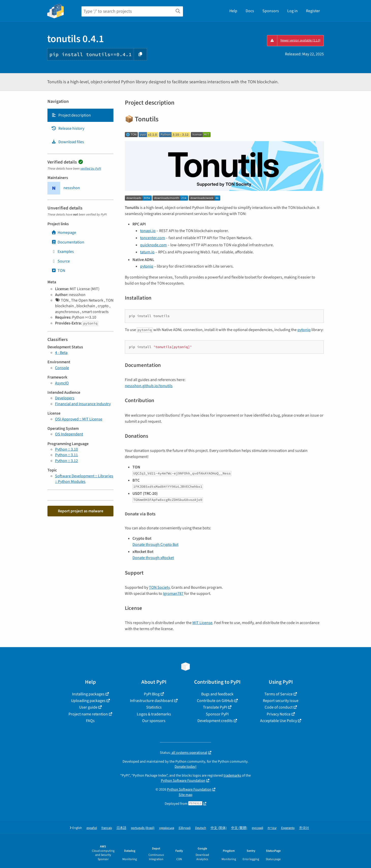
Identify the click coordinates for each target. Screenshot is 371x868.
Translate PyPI (215, 707)
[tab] (80, 115)
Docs (250, 11)
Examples (63, 252)
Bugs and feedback (217, 694)
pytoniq (147, 266)
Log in (292, 11)
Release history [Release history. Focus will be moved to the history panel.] (68, 128)
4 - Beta (61, 353)
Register (313, 11)
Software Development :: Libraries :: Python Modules (84, 479)
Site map (185, 795)
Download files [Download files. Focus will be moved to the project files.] (68, 142)
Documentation (68, 242)
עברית (272, 828)
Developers (65, 398)
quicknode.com (153, 245)
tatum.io (147, 252)
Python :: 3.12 (66, 461)
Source (61, 261)
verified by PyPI (91, 169)
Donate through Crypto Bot (155, 545)
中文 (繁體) (239, 828)
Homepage (64, 233)
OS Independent (69, 434)
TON (58, 271)
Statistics (154, 707)
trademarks (232, 775)
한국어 (304, 828)
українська (167, 828)
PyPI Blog (152, 694)
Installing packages (88, 694)
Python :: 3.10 (66, 449)
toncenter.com (153, 238)
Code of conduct (279, 707)
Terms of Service (279, 694)
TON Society (159, 587)
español (92, 828)
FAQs (90, 721)
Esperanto (288, 828)
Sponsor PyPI (217, 714)
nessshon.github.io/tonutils (149, 386)
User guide (88, 707)
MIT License (202, 623)
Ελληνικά (185, 828)
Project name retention (88, 714)
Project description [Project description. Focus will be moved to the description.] (71, 115)
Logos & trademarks (154, 714)
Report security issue (281, 701)
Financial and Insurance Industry (83, 404)
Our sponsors (154, 721)
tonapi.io (148, 231)
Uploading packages (88, 701)
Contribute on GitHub (215, 701)
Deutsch (201, 828)
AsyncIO (62, 383)
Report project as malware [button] (81, 511)
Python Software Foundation (183, 781)
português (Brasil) (143, 828)
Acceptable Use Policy (279, 721)
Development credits (215, 721)
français (107, 828)
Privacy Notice (279, 714)
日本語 (121, 828)
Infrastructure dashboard (152, 701)
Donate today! (185, 767)
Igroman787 (173, 594)
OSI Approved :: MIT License (79, 419)
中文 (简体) (219, 828)
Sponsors (271, 11)
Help (233, 11)
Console (62, 368)
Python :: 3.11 (66, 455)
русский (257, 828)
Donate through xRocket (153, 558)
